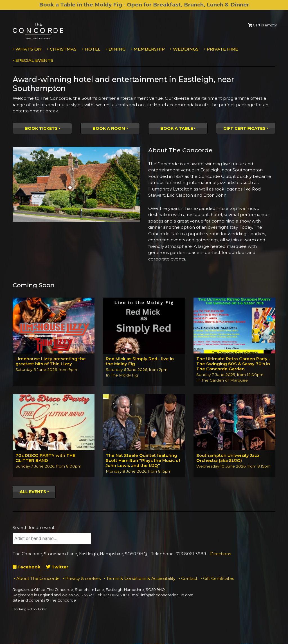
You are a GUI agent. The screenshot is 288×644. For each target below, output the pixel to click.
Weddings (186, 49)
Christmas (63, 49)
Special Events (34, 60)
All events (33, 492)
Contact (189, 579)
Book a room (109, 128)
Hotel (93, 49)
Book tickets (41, 128)
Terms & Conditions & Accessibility (141, 579)
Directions (220, 554)
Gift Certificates (244, 128)
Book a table (177, 128)
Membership (149, 49)
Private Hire (222, 49)
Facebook (27, 567)
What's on (29, 49)
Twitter (57, 567)
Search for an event (34, 528)
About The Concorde (38, 579)
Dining (117, 49)
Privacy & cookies (83, 579)
